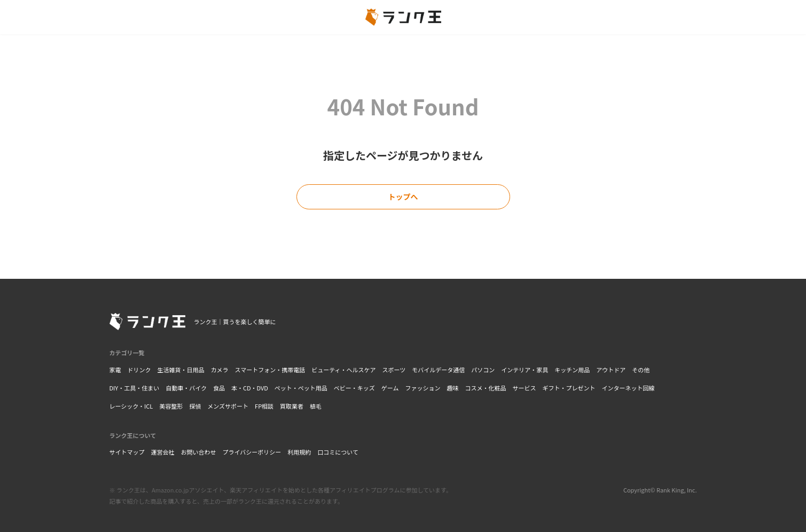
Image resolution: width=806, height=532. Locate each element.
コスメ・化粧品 (486, 388)
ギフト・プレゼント (569, 388)
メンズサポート (228, 406)
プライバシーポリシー (252, 452)
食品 (219, 388)
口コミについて (338, 452)
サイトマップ (127, 452)
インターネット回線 (628, 388)
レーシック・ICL (131, 406)
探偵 (195, 406)
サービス (525, 388)
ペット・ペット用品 (301, 388)
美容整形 (171, 406)
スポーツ (394, 370)
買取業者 (292, 406)
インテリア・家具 (525, 370)
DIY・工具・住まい (135, 388)
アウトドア (611, 370)
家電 (115, 370)
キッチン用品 (572, 370)
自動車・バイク (186, 388)
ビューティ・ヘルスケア (343, 370)
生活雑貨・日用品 (181, 370)
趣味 (453, 388)
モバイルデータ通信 (438, 370)
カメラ (220, 370)
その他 (641, 370)
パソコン (483, 370)
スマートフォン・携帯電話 (270, 370)
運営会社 (163, 452)
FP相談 (264, 406)
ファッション (423, 388)
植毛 (316, 406)
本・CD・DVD (250, 388)
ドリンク (139, 370)
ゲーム (390, 388)
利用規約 (299, 452)
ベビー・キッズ (354, 388)
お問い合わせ (199, 452)
